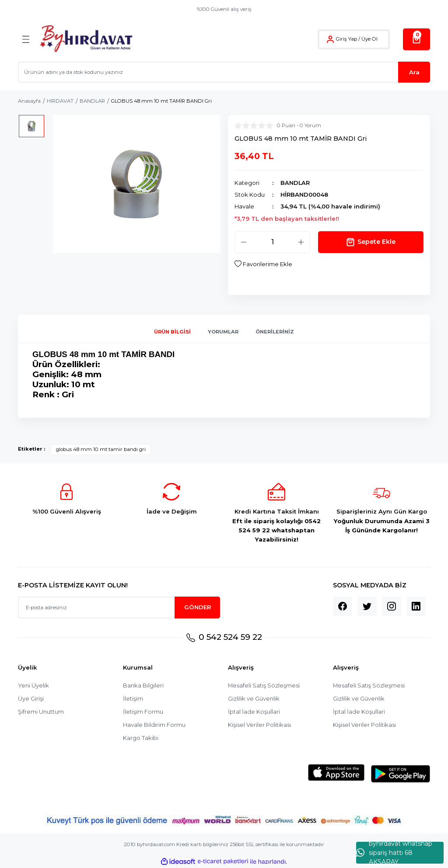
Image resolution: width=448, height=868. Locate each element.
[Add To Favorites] (263, 264)
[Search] (224, 72)
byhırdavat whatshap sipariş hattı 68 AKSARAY (394, 853)
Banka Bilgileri (143, 686)
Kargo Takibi (141, 738)
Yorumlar (223, 332)
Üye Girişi (31, 699)
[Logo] (86, 39)
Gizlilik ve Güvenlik (254, 699)
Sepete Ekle (371, 242)
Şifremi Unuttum (41, 712)
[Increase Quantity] (301, 242)
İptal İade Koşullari (254, 712)
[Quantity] (272, 242)
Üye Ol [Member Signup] (369, 39)
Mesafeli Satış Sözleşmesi (264, 686)
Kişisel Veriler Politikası (260, 725)
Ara (414, 72)
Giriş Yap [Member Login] (346, 39)
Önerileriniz (275, 332)
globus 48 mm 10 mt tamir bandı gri (101, 450)
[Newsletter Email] (119, 608)
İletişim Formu (143, 712)
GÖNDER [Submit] (198, 608)
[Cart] (416, 39)
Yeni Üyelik (34, 686)
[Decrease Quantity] (244, 242)
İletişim (133, 699)
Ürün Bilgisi (172, 332)
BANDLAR (295, 183)
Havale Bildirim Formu (154, 725)
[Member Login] (330, 39)
